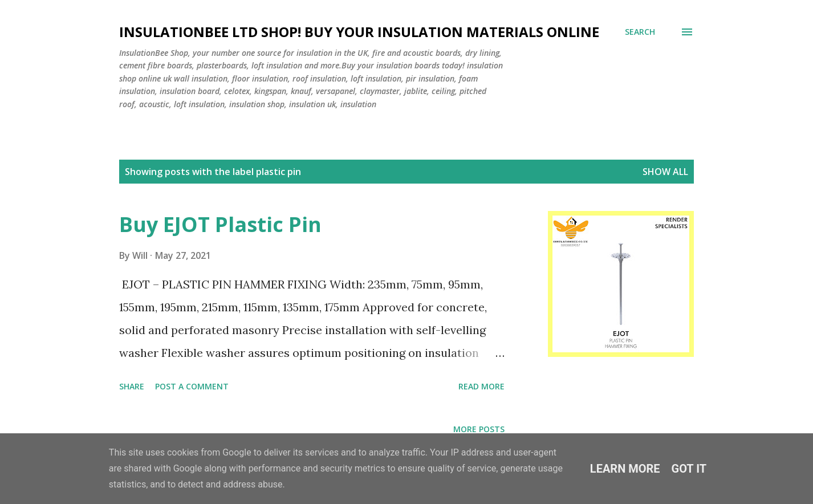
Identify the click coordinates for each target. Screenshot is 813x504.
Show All (665, 172)
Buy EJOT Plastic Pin (220, 224)
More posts (479, 429)
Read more (481, 386)
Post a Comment (192, 386)
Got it (689, 469)
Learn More (625, 469)
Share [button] (132, 386)
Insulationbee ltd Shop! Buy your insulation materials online (359, 32)
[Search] (640, 32)
